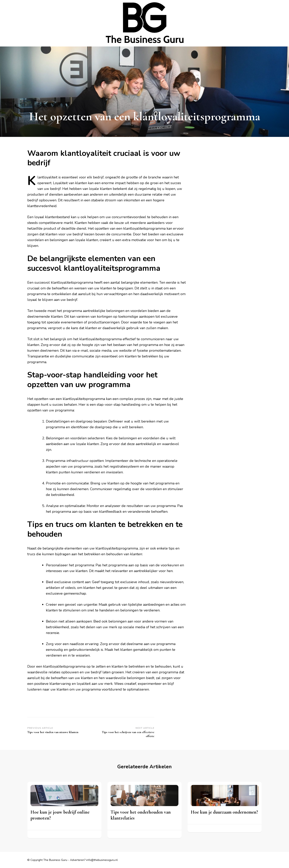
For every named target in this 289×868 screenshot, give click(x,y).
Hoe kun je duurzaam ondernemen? (224, 812)
